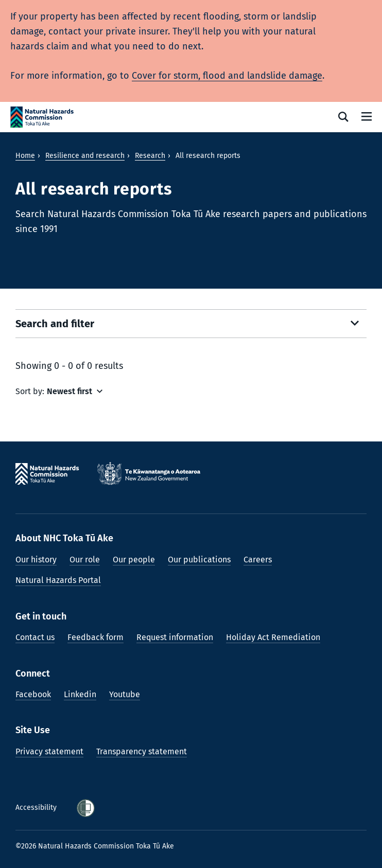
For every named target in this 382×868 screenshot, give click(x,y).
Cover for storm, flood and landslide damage (227, 76)
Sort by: (30, 391)
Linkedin (80, 694)
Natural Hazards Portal (58, 580)
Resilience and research (85, 156)
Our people (134, 560)
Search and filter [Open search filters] (55, 324)
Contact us (35, 637)
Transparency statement (142, 751)
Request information (175, 637)
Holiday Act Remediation (273, 637)
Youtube (125, 694)
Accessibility (37, 808)
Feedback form (95, 637)
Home (25, 156)
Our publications (199, 560)
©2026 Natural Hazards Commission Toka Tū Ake (95, 846)
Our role (85, 560)
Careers (258, 560)
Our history (36, 560)
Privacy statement (49, 751)
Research (150, 156)
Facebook (33, 694)
